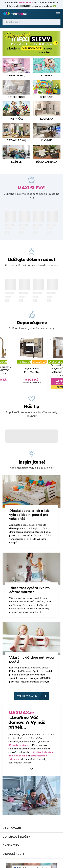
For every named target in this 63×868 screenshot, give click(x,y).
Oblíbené (44, 14)
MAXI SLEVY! (32, 188)
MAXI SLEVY (26, 3)
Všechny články (27, 696)
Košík (50, 14)
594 (23, 339)
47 (53, 339)
